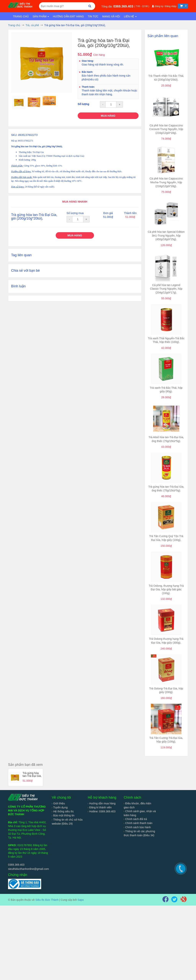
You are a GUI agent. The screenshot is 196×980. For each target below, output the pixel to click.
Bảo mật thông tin (63, 815)
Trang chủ (21, 16)
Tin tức (93, 16)
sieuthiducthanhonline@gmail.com (28, 869)
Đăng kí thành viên (100, 807)
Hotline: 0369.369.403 (102, 811)
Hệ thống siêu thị (63, 811)
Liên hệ (130, 16)
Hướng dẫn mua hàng (102, 803)
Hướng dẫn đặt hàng (68, 16)
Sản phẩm (41, 16)
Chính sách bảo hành (137, 827)
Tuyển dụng (60, 807)
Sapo (81, 900)
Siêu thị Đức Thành (47, 900)
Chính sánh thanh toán (138, 823)
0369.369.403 (124, 6)
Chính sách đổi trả (135, 819)
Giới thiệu (58, 803)
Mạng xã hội (111, 16)
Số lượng (83, 104)
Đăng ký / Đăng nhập (164, 6)
